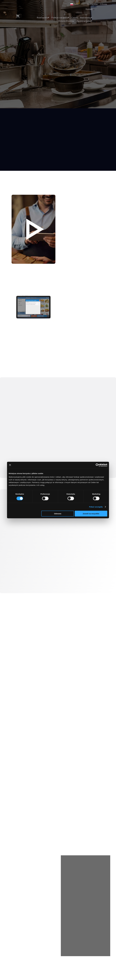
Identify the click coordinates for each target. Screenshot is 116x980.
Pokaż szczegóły (96, 507)
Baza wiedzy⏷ (86, 18)
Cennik (75, 18)
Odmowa (58, 514)
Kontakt (89, 9)
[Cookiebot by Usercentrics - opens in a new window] (97, 465)
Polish (74, 4)
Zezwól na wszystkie (91, 514)
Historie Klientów (66, 21)
